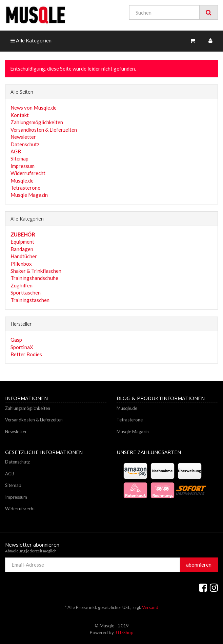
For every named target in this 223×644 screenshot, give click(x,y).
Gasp (16, 340)
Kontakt (20, 115)
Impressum (23, 166)
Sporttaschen (26, 292)
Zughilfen (22, 285)
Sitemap (19, 158)
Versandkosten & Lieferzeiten (44, 130)
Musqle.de (22, 181)
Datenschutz (25, 144)
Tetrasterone (25, 188)
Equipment (22, 242)
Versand (150, 607)
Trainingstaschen (30, 300)
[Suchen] (164, 12)
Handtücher (24, 256)
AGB (16, 151)
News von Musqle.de (34, 108)
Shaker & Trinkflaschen (36, 271)
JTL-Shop (124, 632)
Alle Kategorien (31, 40)
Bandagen (22, 249)
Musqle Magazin (29, 195)
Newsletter (23, 137)
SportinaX (22, 347)
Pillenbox (21, 264)
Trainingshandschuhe (34, 278)
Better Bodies (26, 354)
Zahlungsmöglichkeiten (37, 122)
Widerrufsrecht (28, 173)
